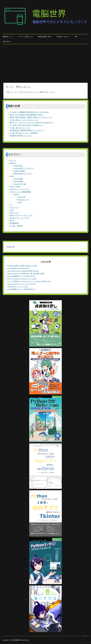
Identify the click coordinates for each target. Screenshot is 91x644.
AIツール (13, 160)
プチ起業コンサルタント (63, 37)
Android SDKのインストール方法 (17, 287)
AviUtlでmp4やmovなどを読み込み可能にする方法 (23, 271)
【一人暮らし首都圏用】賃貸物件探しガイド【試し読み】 (29, 112)
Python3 (16, 194)
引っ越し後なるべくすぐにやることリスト (24, 120)
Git (11, 205)
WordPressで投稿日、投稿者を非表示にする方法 (22, 266)
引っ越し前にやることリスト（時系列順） (24, 133)
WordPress (13, 163)
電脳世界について (8, 37)
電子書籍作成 (14, 223)
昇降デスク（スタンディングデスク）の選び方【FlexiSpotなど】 (32, 123)
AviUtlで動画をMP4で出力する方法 (18, 268)
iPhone (12, 221)
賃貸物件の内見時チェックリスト (21, 136)
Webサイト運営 (15, 187)
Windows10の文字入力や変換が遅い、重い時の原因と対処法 (26, 273)
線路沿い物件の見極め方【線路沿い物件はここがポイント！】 (31, 117)
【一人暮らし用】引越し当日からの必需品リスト (26, 125)
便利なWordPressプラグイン (23, 174)
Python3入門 (22, 197)
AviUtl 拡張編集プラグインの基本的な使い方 (21, 289)
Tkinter (20, 202)
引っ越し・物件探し (17, 226)
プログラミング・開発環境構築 (20, 192)
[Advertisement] (45, 63)
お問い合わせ (7, 41)
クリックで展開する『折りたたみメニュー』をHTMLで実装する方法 (29, 281)
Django (12, 176)
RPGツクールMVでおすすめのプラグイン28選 (22, 279)
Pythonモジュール (23, 200)
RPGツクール (14, 213)
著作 (76, 37)
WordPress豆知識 (19, 171)
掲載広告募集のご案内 (45, 37)
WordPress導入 (18, 166)
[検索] (39, 247)
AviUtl (12, 210)
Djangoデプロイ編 (20, 184)
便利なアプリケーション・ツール (21, 215)
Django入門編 (18, 179)
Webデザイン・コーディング (19, 189)
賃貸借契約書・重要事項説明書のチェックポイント (27, 130)
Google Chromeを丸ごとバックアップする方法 (21, 284)
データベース (14, 207)
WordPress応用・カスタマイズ (24, 168)
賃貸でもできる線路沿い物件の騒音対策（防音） (26, 115)
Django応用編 (18, 181)
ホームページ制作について (26, 37)
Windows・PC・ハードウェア (20, 218)
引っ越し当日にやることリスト (20, 128)
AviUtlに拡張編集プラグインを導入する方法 (21, 276)
